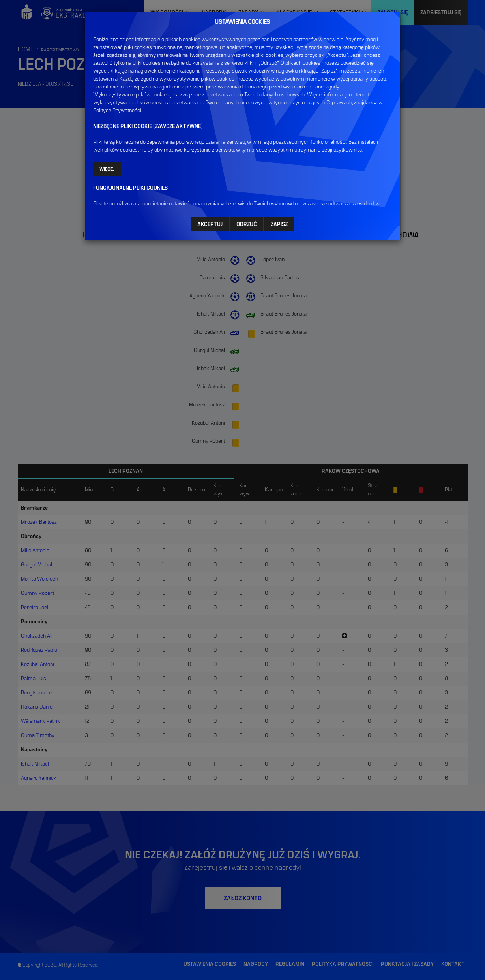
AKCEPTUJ (210, 224)
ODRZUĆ (247, 224)
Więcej (107, 169)
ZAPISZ (279, 224)
